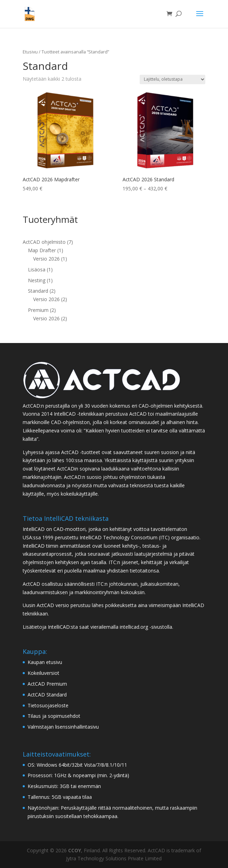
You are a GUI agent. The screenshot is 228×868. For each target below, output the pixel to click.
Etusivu (30, 52)
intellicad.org (134, 627)
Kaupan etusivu (45, 662)
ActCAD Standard (47, 695)
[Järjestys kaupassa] (172, 79)
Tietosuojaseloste (48, 705)
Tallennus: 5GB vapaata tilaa (60, 797)
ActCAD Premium (47, 684)
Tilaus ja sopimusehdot (54, 716)
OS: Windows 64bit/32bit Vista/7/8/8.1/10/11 (77, 765)
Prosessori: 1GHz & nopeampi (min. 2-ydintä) (78, 775)
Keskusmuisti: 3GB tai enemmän (64, 786)
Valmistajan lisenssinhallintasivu (63, 727)
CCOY (75, 850)
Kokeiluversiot (43, 673)
